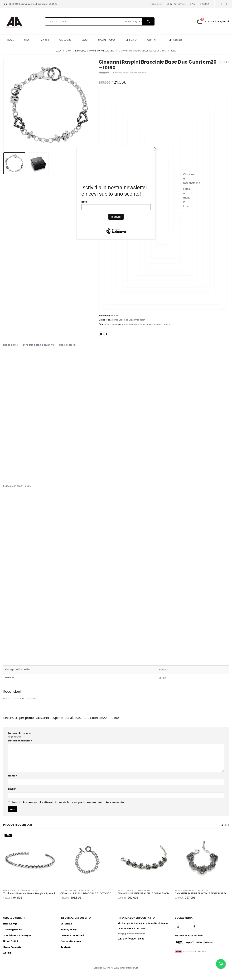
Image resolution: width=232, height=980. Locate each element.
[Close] (155, 148)
